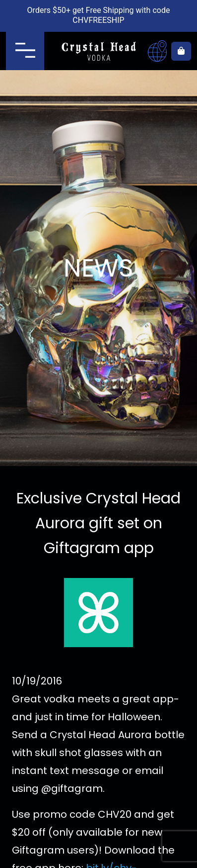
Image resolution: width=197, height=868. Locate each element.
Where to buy (157, 51)
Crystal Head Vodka (98, 51)
